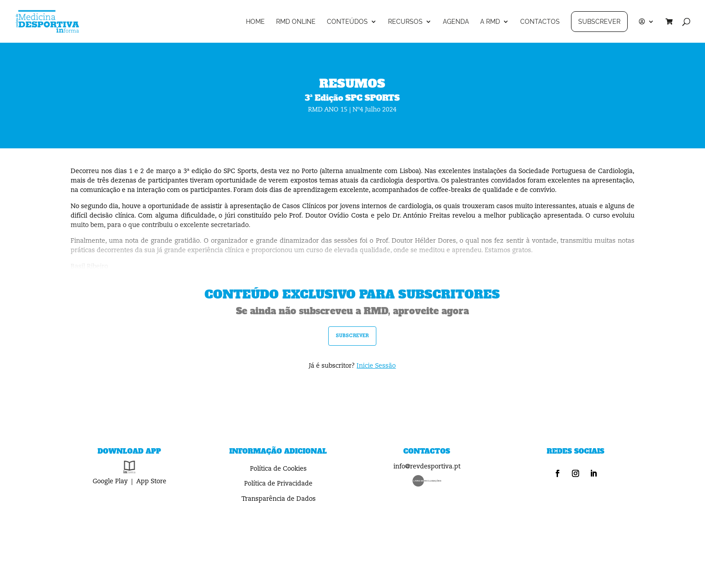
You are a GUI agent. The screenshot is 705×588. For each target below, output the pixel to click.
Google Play (110, 481)
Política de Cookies (278, 469)
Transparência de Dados (279, 499)
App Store (151, 481)
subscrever (352, 335)
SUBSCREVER (599, 22)
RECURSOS (405, 22)
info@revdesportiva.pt (427, 467)
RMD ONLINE (296, 22)
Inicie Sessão (376, 366)
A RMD (490, 22)
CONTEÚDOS (347, 22)
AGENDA (456, 22)
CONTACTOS (540, 22)
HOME (255, 22)
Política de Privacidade (278, 484)
